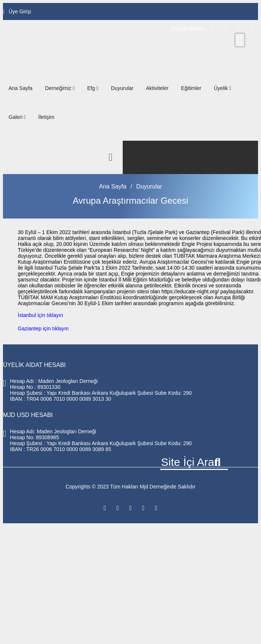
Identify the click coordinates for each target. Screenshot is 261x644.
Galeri (17, 117)
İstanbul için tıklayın (40, 315)
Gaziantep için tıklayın (43, 328)
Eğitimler (191, 88)
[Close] (240, 40)
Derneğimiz (60, 88)
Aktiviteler (157, 88)
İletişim (46, 117)
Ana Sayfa (21, 88)
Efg (93, 88)
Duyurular (122, 88)
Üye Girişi (17, 11)
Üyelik (223, 88)
